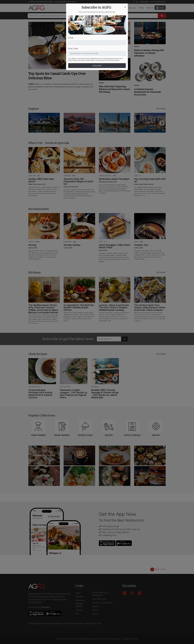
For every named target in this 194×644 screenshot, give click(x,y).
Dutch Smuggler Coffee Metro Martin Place (115, 246)
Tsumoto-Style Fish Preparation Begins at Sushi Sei (78, 181)
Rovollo (32, 245)
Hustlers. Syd (141, 245)
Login (160, 8)
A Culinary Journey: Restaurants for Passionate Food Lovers (148, 92)
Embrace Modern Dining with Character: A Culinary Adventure (149, 53)
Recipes (132, 8)
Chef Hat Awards (70, 2)
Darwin (72, 623)
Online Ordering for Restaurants (100, 594)
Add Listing (80, 600)
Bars (90, 8)
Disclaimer (133, 639)
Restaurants (78, 8)
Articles (98, 8)
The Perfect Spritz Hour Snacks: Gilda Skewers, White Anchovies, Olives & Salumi (150, 308)
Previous (32, 123)
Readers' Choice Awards (102, 603)
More (149, 8)
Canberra (80, 623)
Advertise (79, 597)
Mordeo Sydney (72, 245)
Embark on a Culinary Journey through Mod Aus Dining (114, 52)
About (78, 593)
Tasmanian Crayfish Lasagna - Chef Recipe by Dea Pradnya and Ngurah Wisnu (73, 394)
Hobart (88, 623)
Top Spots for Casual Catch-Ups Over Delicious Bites (57, 76)
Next (162, 123)
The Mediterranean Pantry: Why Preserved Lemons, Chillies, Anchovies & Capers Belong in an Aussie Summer (43, 309)
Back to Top (158, 569)
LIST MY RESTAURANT (158, 2)
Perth (65, 623)
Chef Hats (121, 8)
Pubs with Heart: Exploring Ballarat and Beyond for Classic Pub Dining (115, 89)
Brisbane (50, 623)
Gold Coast (97, 623)
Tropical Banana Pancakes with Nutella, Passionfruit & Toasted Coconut (40, 394)
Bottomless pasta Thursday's (114, 179)
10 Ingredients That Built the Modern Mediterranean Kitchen (79, 308)
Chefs (141, 8)
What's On (109, 8)
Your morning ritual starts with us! (150, 180)
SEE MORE (161, 109)
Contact (79, 610)
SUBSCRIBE (144, 2)
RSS (77, 614)
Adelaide (58, 623)
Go (124, 339)
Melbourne (40, 623)
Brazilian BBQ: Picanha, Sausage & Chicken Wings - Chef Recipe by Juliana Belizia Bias (105, 394)
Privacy (125, 639)
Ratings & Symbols (79, 605)
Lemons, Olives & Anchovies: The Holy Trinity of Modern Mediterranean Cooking (114, 308)
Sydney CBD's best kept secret (41, 180)
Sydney (31, 623)
